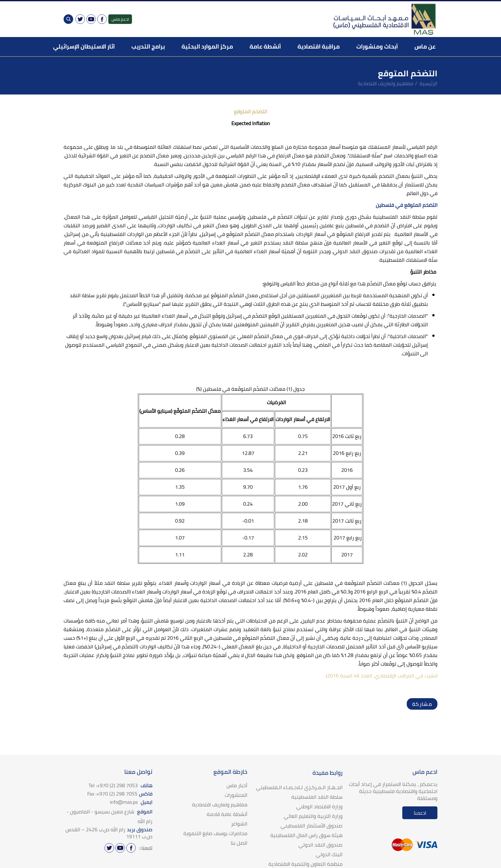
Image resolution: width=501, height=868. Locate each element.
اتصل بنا (239, 843)
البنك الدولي (329, 854)
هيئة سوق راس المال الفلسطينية (306, 835)
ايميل (131, 802)
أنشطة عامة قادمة (227, 814)
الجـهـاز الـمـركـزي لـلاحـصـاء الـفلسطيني (299, 787)
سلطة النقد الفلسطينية (317, 797)
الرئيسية (428, 83)
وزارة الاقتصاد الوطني (319, 806)
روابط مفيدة (328, 773)
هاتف (120, 785)
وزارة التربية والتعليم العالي (313, 816)
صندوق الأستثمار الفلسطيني (312, 826)
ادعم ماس (120, 19)
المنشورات (236, 795)
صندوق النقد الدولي (320, 845)
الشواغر (239, 824)
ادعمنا (420, 813)
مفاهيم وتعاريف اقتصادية (385, 83)
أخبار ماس (237, 785)
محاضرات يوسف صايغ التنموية (215, 833)
